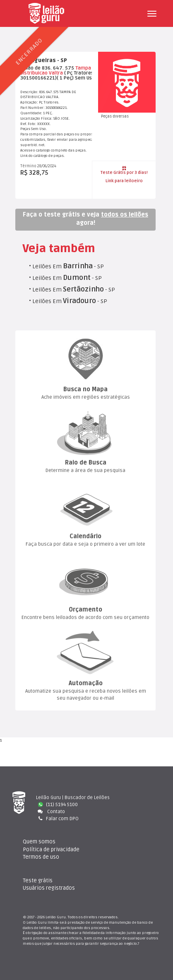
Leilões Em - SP (68, 266)
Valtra (56, 73)
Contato (50, 812)
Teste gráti (38, 881)
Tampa (83, 68)
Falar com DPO (57, 819)
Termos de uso (41, 857)
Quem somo (39, 842)
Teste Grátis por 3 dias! (124, 171)
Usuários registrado (49, 888)
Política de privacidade (51, 850)
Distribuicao (34, 73)
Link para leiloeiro (124, 181)
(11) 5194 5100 (58, 805)
